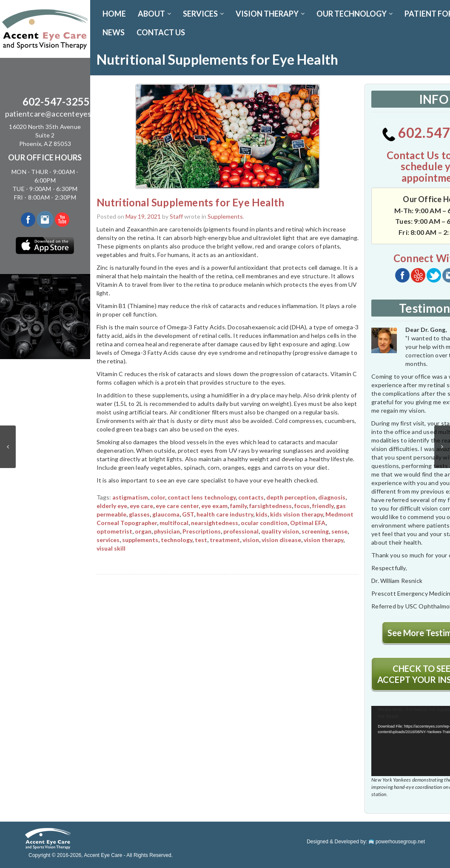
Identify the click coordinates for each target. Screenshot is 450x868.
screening (315, 531)
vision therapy (323, 540)
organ (143, 531)
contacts (251, 497)
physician (167, 531)
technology (177, 540)
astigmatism (130, 497)
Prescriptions (202, 531)
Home (114, 14)
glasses (139, 514)
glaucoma (166, 514)
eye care (141, 506)
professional (241, 531)
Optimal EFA (308, 523)
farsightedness (271, 506)
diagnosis (332, 497)
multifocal (174, 523)
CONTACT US (161, 32)
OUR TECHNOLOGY (355, 14)
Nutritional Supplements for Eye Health (191, 202)
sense (339, 531)
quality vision (280, 531)
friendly (323, 506)
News (114, 32)
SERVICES (203, 14)
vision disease (281, 540)
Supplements (225, 216)
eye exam (214, 506)
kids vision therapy (296, 514)
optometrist (114, 531)
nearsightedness (215, 523)
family (238, 506)
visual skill (111, 548)
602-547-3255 (56, 101)
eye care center (177, 506)
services (108, 540)
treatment (225, 540)
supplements (140, 540)
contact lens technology (202, 497)
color (158, 497)
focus (302, 506)
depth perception (291, 497)
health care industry (225, 514)
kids (262, 514)
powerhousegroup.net (397, 842)
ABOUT (154, 14)
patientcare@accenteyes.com (56, 114)
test (201, 540)
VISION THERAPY (270, 14)
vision (251, 540)
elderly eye (112, 506)
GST (188, 514)
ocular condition (264, 523)
